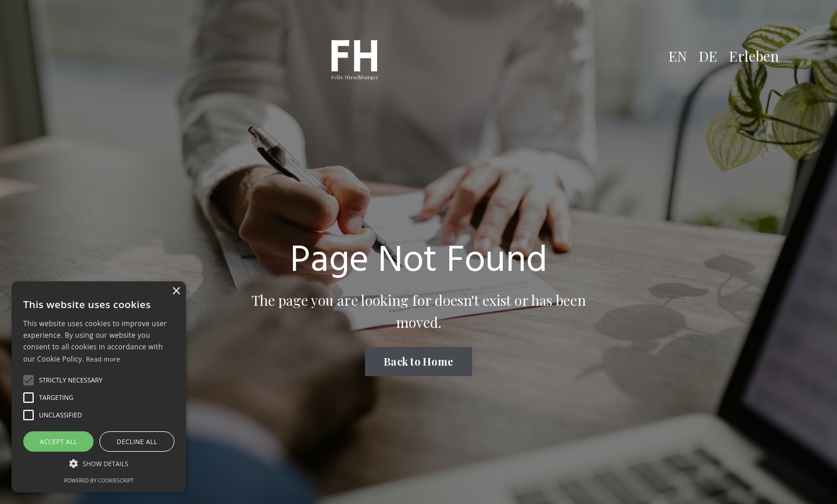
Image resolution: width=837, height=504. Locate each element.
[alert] (99, 387)
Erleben (754, 56)
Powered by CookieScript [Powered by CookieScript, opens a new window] (99, 480)
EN (678, 56)
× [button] (176, 292)
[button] (28, 380)
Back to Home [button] (419, 362)
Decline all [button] (137, 442)
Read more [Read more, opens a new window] (103, 359)
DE (708, 56)
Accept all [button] (58, 442)
